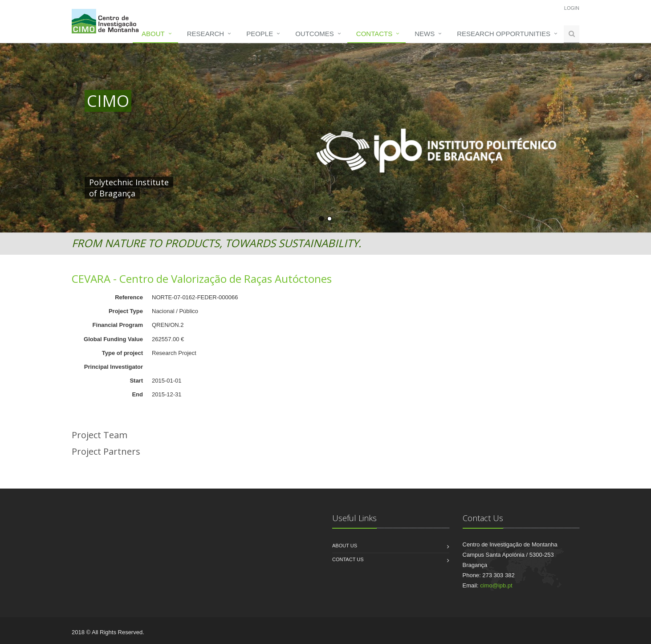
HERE (271, 182)
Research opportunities (504, 34)
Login (572, 8)
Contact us (348, 559)
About (153, 34)
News (425, 34)
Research (205, 34)
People (260, 34)
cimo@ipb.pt (496, 585)
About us (345, 546)
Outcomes (315, 34)
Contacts (374, 34)
